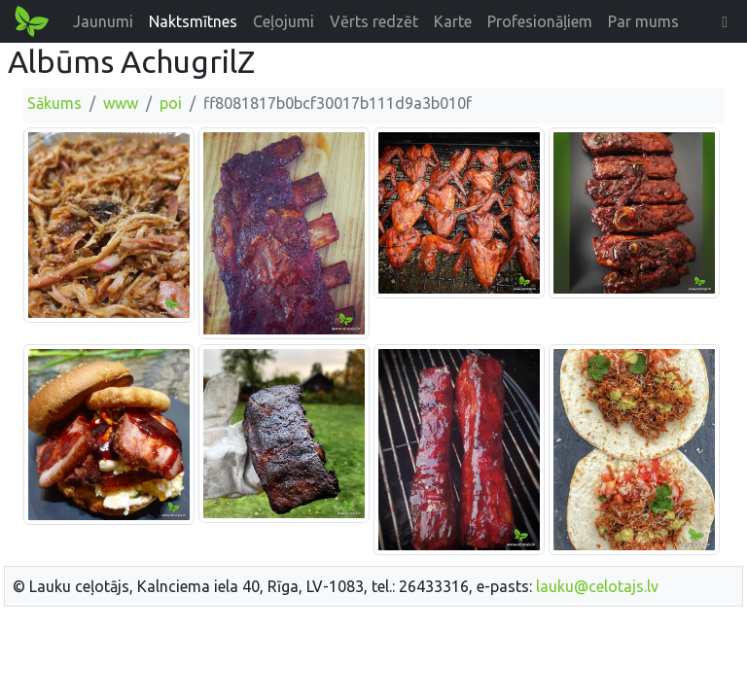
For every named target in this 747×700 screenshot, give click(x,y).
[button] (725, 21)
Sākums (54, 103)
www (121, 103)
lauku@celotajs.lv (597, 586)
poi (171, 103)
